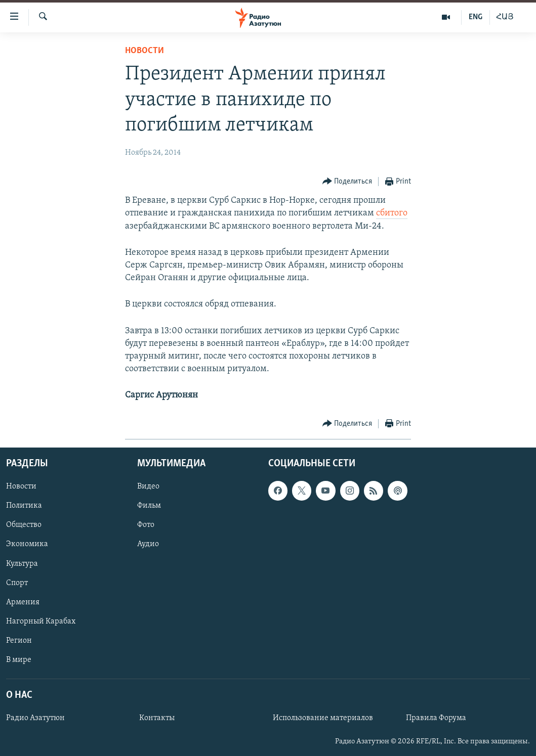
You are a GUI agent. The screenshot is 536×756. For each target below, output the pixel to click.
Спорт (17, 583)
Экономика (27, 544)
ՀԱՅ (505, 17)
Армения (23, 602)
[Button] (347, 182)
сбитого (392, 213)
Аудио (148, 544)
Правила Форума (436, 718)
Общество (24, 525)
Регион (19, 640)
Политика (24, 506)
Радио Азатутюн (35, 718)
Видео (148, 486)
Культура (22, 563)
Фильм (149, 506)
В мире (19, 659)
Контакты (157, 718)
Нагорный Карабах (41, 621)
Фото (146, 525)
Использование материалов (323, 718)
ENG (476, 17)
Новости (145, 51)
